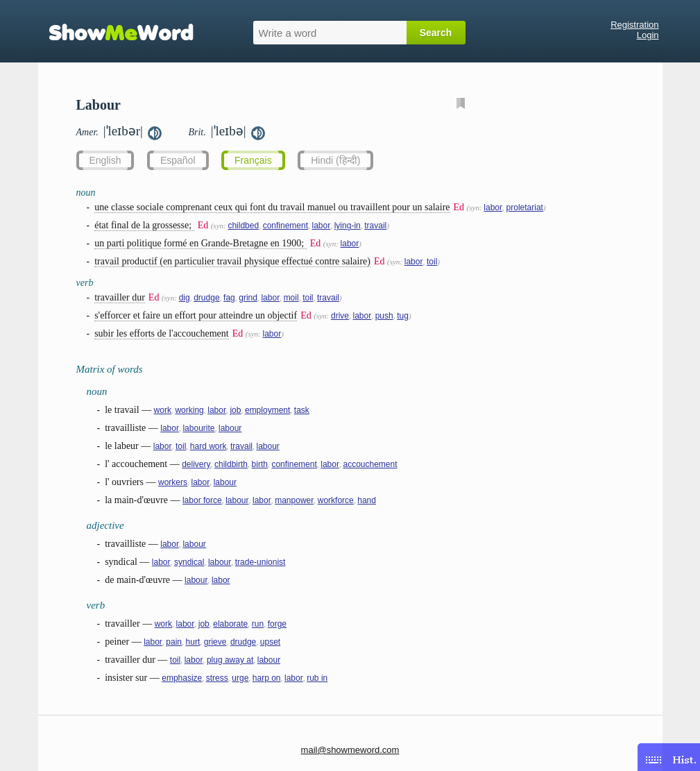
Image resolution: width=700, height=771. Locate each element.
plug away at (230, 660)
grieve (215, 642)
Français (253, 160)
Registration (634, 25)
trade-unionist (261, 562)
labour (230, 428)
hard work (208, 446)
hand (367, 500)
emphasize (182, 678)
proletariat (525, 207)
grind (248, 298)
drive (340, 316)
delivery (196, 464)
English (105, 160)
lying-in (348, 226)
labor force (202, 500)
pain (174, 642)
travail (375, 226)
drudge (206, 298)
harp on (267, 678)
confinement (285, 226)
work (163, 410)
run (258, 624)
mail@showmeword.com (350, 750)
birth (260, 464)
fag (229, 298)
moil (291, 298)
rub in (317, 678)
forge (277, 624)
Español (178, 160)
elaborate (230, 624)
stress (217, 678)
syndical (189, 562)
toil (432, 262)
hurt (193, 642)
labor (493, 207)
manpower (294, 500)
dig (185, 298)
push (384, 316)
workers (173, 482)
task (302, 410)
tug (403, 316)
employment (267, 410)
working (189, 410)
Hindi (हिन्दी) (335, 160)
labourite (198, 428)
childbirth (231, 464)
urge (240, 678)
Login (648, 35)
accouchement (370, 464)
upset (270, 642)
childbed (243, 226)
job (235, 410)
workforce (336, 500)
